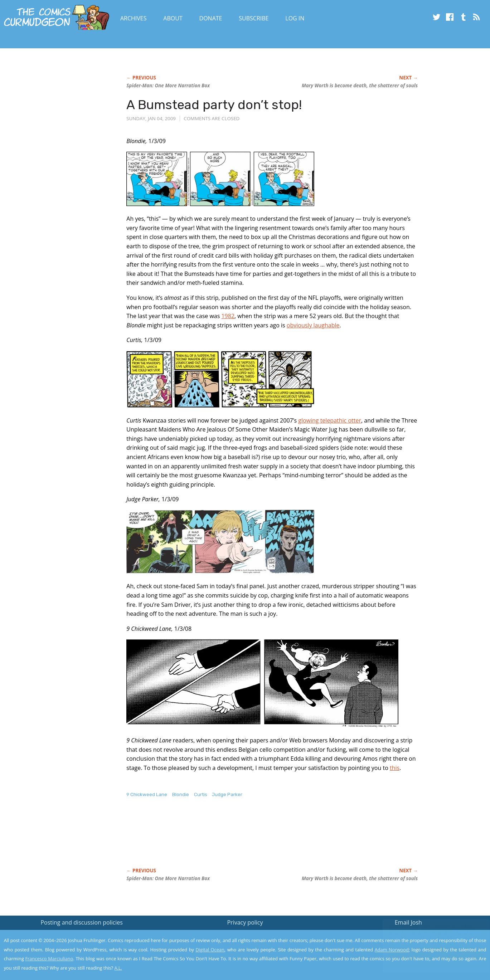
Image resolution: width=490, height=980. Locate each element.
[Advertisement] (257, 840)
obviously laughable (313, 325)
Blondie (181, 794)
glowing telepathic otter (330, 420)
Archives (134, 18)
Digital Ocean (210, 950)
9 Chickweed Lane (147, 794)
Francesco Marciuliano (49, 959)
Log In (295, 18)
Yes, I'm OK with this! (429, 953)
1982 (228, 316)
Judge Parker (227, 794)
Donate (211, 18)
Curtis (201, 794)
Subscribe (254, 18)
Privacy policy (245, 922)
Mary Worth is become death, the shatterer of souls (360, 86)
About (173, 18)
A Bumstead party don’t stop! (214, 105)
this (395, 768)
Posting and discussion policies (82, 922)
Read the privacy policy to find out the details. (426, 935)
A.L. (118, 968)
